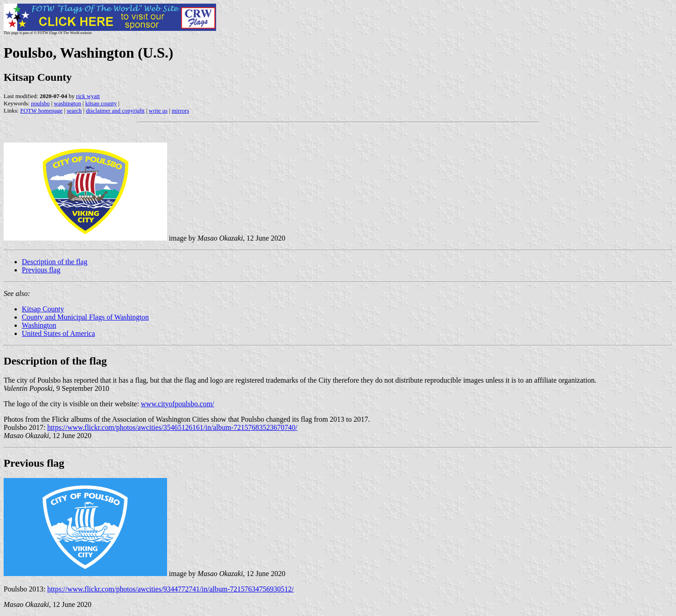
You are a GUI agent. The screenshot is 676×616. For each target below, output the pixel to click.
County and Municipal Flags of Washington (85, 317)
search (74, 111)
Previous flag (41, 270)
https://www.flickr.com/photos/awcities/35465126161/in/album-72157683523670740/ (172, 427)
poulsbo (40, 103)
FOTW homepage (41, 111)
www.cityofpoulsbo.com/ (178, 404)
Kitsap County (43, 309)
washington (68, 103)
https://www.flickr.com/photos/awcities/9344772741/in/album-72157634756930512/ (170, 589)
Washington (39, 325)
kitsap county (101, 103)
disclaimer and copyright (115, 111)
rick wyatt (88, 96)
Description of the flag (54, 262)
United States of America (58, 333)
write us (158, 111)
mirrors (180, 111)
